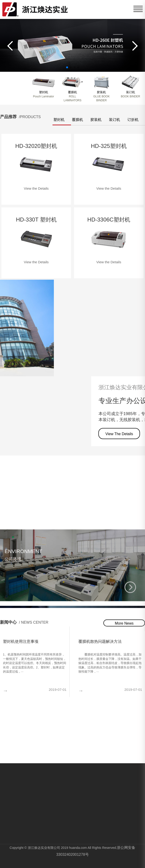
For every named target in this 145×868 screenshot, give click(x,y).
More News (124, 623)
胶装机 (96, 120)
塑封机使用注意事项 (21, 642)
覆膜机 (77, 120)
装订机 (114, 120)
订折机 (133, 120)
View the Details (36, 188)
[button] (8, 46)
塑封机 (59, 120)
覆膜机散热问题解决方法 (100, 642)
